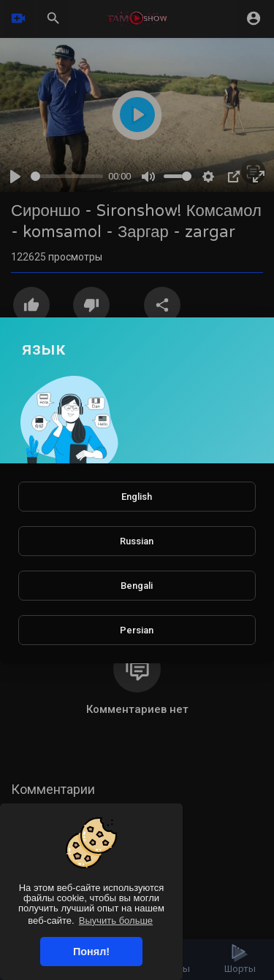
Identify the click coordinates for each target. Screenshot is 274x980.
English (137, 497)
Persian (137, 630)
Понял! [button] (91, 952)
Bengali (137, 586)
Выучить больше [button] (116, 921)
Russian (137, 541)
